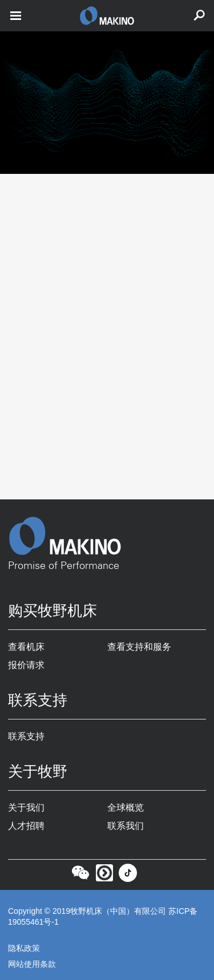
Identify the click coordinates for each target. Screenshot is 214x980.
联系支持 (26, 736)
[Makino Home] (107, 536)
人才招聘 (26, 826)
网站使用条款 (32, 964)
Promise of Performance (64, 566)
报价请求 (26, 665)
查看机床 (26, 647)
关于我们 (26, 808)
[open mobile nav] (16, 16)
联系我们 (126, 826)
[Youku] (104, 876)
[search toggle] (199, 16)
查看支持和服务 (139, 647)
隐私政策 (24, 948)
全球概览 (126, 808)
